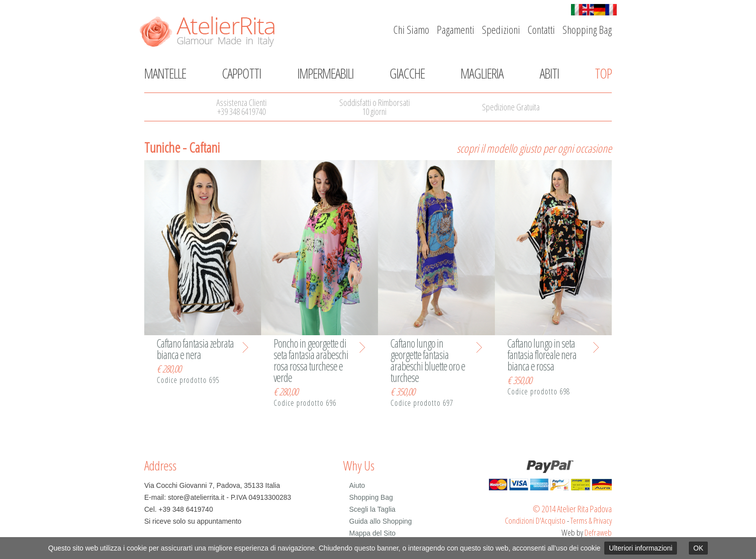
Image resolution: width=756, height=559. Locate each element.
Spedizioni (501, 29)
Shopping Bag (587, 29)
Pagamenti (456, 29)
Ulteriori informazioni (641, 548)
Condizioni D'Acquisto (535, 520)
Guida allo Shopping (380, 521)
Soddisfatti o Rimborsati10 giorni (375, 107)
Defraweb (598, 532)
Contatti (541, 29)
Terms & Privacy (591, 520)
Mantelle (165, 73)
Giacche (407, 73)
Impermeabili (326, 73)
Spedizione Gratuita (511, 107)
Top (603, 73)
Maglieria (482, 73)
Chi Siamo (411, 29)
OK (698, 548)
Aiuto (357, 485)
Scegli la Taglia (372, 509)
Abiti (549, 73)
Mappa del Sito (372, 533)
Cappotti (241, 73)
